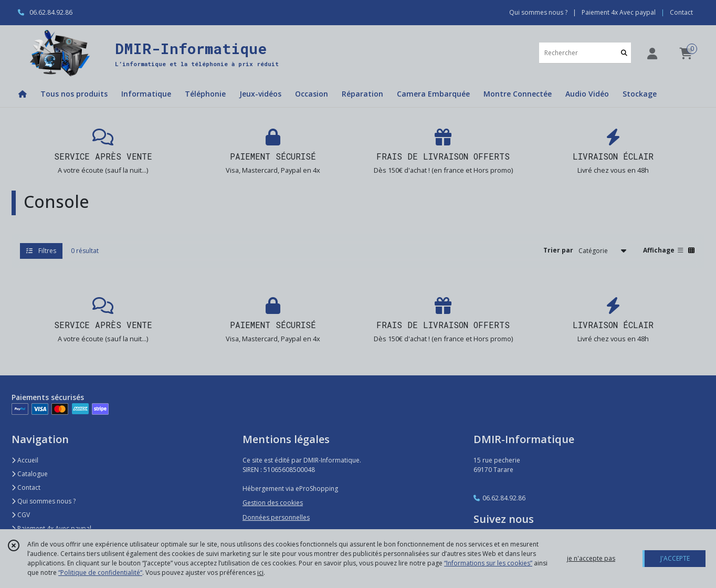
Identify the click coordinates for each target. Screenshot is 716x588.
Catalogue (30, 474)
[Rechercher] (624, 53)
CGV (21, 515)
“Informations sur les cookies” (488, 563)
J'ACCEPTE (675, 558)
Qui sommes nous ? (44, 501)
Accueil (25, 460)
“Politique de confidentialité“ (100, 573)
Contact (681, 12)
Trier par (558, 250)
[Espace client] (652, 53)
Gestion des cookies (273, 503)
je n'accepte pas (591, 558)
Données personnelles (276, 517)
